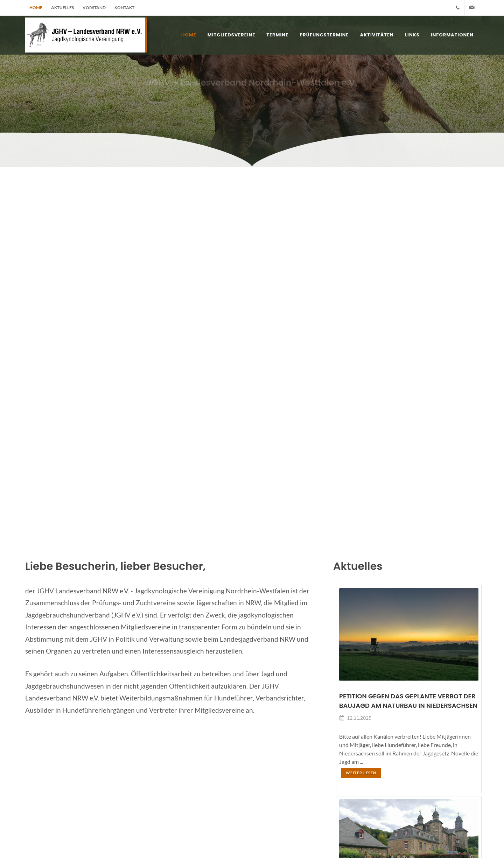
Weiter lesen (361, 773)
